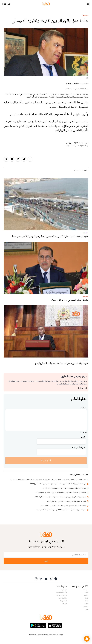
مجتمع (86, 595)
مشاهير (86, 606)
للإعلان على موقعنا (61, 595)
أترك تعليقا (46, 461)
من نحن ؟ (64, 590)
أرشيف (65, 604)
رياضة (87, 604)
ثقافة (87, 598)
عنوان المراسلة (79, 447)
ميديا (87, 601)
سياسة (86, 16)
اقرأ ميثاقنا (82, 388)
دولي (87, 609)
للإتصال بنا (63, 601)
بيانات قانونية (63, 598)
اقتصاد (86, 592)
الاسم (83, 437)
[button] (87, 639)
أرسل (46, 561)
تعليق (83, 408)
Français (6, 4)
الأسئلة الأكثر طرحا (61, 592)
